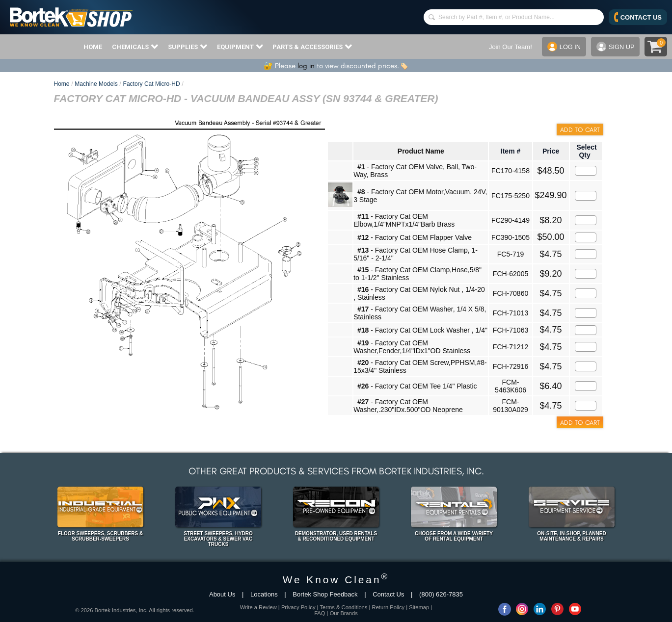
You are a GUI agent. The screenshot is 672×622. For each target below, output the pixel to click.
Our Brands (344, 613)
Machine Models (96, 84)
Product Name (421, 151)
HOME (93, 47)
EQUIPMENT (240, 47)
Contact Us (388, 594)
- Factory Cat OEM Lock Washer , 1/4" (422, 330)
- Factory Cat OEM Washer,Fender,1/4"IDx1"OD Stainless (412, 347)
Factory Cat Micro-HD (152, 84)
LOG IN (563, 47)
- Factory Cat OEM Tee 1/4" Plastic (417, 386)
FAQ (320, 613)
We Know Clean (336, 580)
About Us (222, 594)
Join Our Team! (510, 47)
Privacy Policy (298, 607)
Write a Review (258, 607)
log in (306, 66)
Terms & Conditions (343, 607)
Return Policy (389, 607)
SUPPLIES (188, 47)
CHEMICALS (135, 47)
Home (62, 84)
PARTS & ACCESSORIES (312, 47)
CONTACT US (638, 17)
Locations (264, 594)
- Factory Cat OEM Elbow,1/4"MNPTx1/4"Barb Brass (404, 220)
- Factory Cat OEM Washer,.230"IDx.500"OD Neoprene (408, 406)
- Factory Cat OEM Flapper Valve (415, 237)
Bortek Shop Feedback (325, 594)
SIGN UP (615, 47)
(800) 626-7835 (441, 594)
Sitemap (419, 607)
